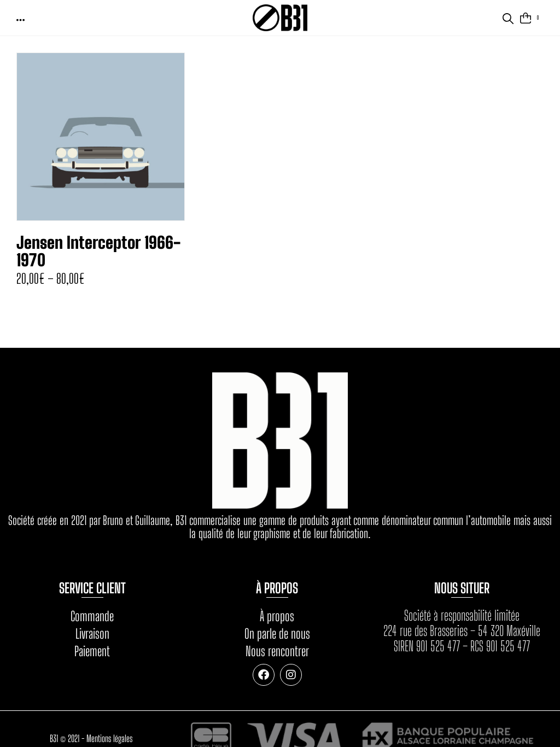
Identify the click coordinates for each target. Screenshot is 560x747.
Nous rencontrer (277, 651)
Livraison (92, 634)
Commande (92, 616)
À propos (277, 616)
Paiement (92, 651)
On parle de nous (277, 634)
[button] (21, 19)
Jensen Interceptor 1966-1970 (98, 251)
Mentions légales (109, 739)
